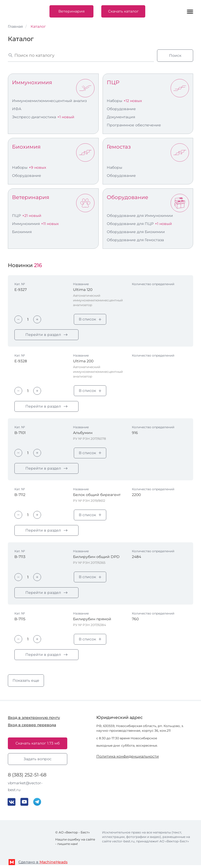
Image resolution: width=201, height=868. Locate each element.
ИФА (17, 109)
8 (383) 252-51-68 (27, 777)
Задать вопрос (38, 762)
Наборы (115, 101)
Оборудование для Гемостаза (135, 240)
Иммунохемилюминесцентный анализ (49, 101)
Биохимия (26, 147)
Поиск (175, 55)
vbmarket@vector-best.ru (25, 789)
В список (87, 319)
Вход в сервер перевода (32, 728)
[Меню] (190, 11)
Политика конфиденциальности (128, 758)
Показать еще (26, 683)
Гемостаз (119, 147)
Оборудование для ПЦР (130, 224)
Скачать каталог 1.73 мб (38, 746)
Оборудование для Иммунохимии (140, 216)
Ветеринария (71, 11)
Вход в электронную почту (34, 720)
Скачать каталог (123, 11)
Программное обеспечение (134, 125)
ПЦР (113, 82)
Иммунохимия (32, 82)
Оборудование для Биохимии (136, 232)
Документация (121, 117)
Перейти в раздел (43, 335)
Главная (15, 26)
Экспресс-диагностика (34, 117)
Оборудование (121, 109)
